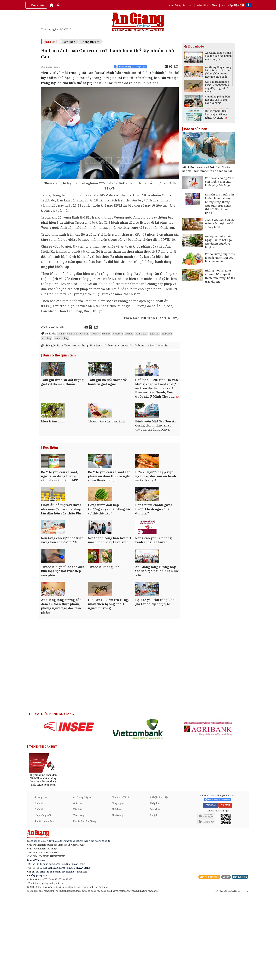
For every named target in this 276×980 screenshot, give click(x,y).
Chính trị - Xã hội (121, 880)
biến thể (106, 334)
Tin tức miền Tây (44, 904)
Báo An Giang (62, 338)
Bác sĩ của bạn (196, 129)
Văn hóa (78, 892)
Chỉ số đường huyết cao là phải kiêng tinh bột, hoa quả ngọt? (220, 258)
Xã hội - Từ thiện (159, 880)
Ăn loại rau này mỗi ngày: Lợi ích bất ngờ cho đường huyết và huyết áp (218, 242)
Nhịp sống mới (43, 898)
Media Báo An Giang (85, 904)
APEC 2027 (142, 334)
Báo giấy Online (207, 5)
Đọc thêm (50, 472)
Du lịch (154, 898)
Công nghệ (117, 886)
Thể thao (116, 892)
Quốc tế (39, 892)
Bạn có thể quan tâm (59, 356)
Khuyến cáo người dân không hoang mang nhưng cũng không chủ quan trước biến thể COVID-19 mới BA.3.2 (219, 204)
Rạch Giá (155, 334)
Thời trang (118, 898)
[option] (69, 810)
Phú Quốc (167, 334)
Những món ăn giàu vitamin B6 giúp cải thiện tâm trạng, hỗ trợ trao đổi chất (220, 276)
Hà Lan (61, 334)
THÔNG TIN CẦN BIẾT (43, 830)
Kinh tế (39, 886)
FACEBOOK (210, 888)
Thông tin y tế (90, 42)
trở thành (95, 334)
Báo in (226, 960)
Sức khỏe (69, 42)
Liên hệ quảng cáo (181, 5)
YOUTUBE (225, 888)
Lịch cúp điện (230, 5)
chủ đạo (129, 334)
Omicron (84, 334)
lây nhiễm (118, 334)
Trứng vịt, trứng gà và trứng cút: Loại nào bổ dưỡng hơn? (219, 223)
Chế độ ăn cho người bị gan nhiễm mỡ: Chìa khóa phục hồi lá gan (220, 182)
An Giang (47, 338)
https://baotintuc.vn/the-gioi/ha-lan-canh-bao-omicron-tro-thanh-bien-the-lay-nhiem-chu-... (109, 345)
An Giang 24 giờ (82, 880)
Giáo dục (78, 886)
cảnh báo (72, 334)
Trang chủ (50, 42)
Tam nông (79, 898)
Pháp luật (155, 886)
